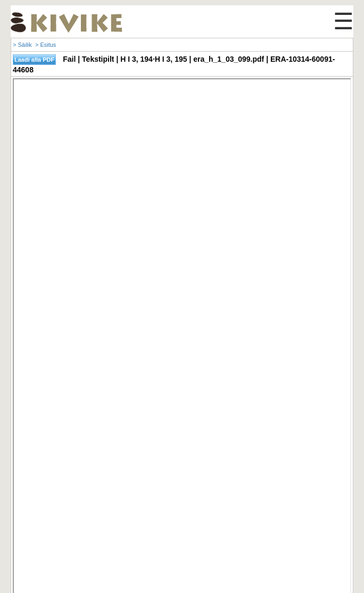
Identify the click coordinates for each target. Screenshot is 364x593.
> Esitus (45, 45)
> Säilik (22, 45)
